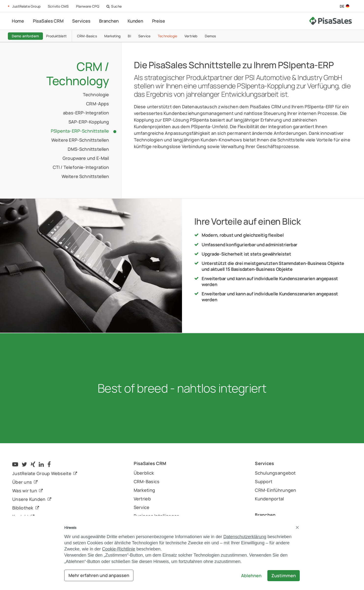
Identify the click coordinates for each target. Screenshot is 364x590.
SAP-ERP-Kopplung (89, 122)
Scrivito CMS (58, 6)
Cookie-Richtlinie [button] (119, 549)
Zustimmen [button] (284, 576)
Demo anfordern (30, 36)
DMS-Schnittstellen (88, 149)
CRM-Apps (97, 104)
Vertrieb (197, 36)
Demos (217, 36)
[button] (297, 527)
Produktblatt (63, 36)
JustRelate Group (26, 6)
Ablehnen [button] (251, 576)
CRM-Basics (93, 36)
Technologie (174, 36)
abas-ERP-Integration (86, 113)
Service (151, 36)
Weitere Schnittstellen (85, 176)
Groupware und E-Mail (86, 158)
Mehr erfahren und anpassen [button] (99, 575)
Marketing (119, 36)
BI (136, 36)
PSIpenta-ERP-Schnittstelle (80, 131)
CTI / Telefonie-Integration (81, 167)
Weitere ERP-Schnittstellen (80, 140)
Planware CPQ (88, 6)
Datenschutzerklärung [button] (245, 537)
